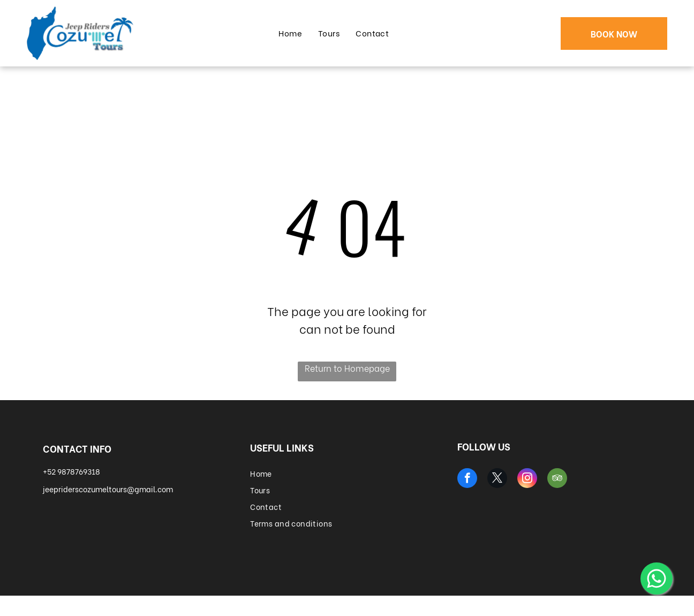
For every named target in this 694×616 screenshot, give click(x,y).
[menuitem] (290, 33)
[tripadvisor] (557, 479)
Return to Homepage (347, 368)
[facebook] (467, 479)
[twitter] (497, 479)
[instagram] (527, 479)
